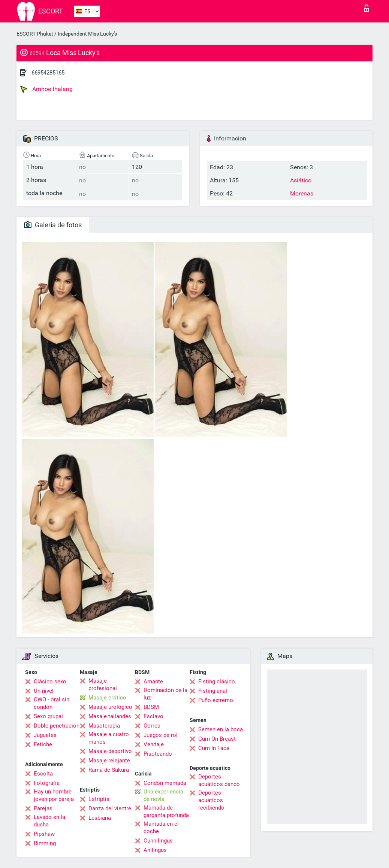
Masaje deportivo (110, 751)
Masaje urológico (110, 707)
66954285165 (48, 73)
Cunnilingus (158, 841)
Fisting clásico (217, 682)
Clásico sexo (50, 682)
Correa (152, 726)
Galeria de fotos (53, 225)
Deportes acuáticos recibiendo (211, 800)
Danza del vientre (110, 808)
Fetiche (43, 744)
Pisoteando (158, 754)
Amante (153, 682)
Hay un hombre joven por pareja (54, 795)
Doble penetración (57, 726)
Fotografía (47, 783)
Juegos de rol (161, 735)
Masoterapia (104, 726)
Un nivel (44, 691)
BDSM (151, 707)
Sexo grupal (48, 716)
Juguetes (45, 735)
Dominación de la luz (165, 694)
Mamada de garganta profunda (166, 811)
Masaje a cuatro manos (109, 738)
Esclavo (153, 716)
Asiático (301, 180)
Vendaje (154, 744)
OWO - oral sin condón (52, 703)
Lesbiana (100, 818)
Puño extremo (216, 700)
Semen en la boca (221, 729)
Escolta (43, 774)
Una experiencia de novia (163, 795)
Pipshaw (44, 834)
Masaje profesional (103, 685)
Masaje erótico (107, 698)
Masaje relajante (109, 761)
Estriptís (99, 799)
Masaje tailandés (110, 716)
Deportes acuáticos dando (219, 780)
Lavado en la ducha (49, 821)
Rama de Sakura (109, 770)
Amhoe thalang (46, 89)
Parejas (43, 808)
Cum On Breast (217, 739)
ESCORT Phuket (35, 34)
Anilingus (155, 850)
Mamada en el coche (161, 828)
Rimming (45, 843)
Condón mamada (165, 783)
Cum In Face (214, 748)
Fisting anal (213, 691)
